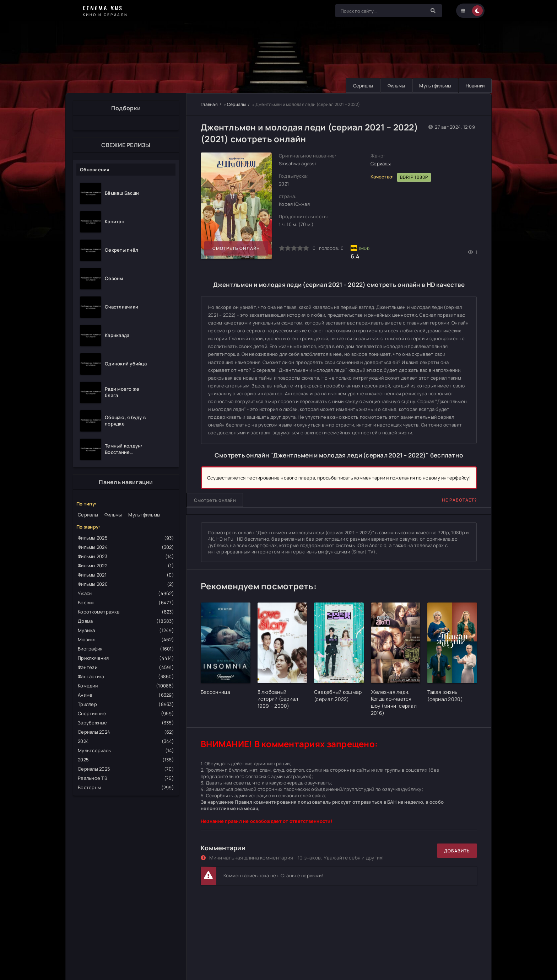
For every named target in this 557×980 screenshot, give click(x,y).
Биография (126, 649)
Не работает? (459, 500)
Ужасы (126, 593)
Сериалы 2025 (126, 769)
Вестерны (126, 787)
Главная (209, 104)
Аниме (126, 695)
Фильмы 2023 (126, 556)
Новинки (475, 86)
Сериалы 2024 (126, 732)
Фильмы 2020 (126, 584)
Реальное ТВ (126, 778)
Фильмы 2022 (126, 566)
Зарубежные (126, 723)
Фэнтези (126, 667)
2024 (126, 741)
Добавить (457, 851)
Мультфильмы (434, 86)
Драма (126, 621)
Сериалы (361, 86)
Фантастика (126, 676)
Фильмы (395, 86)
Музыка (126, 630)
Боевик (126, 603)
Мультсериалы (126, 750)
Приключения (126, 658)
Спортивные (126, 713)
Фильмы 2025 (126, 538)
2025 (126, 760)
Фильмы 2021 (126, 575)
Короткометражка (126, 612)
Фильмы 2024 (126, 547)
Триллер (126, 704)
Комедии (126, 686)
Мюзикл (126, 639)
